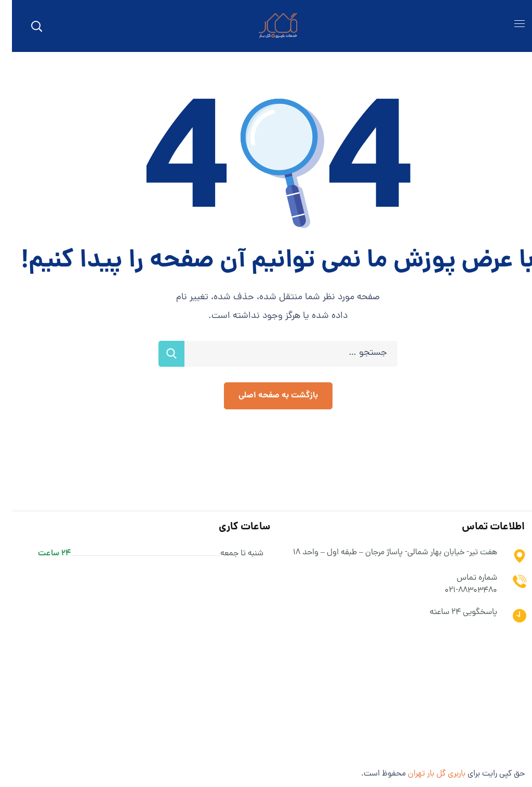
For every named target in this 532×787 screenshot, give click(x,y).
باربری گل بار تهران (425, 774)
